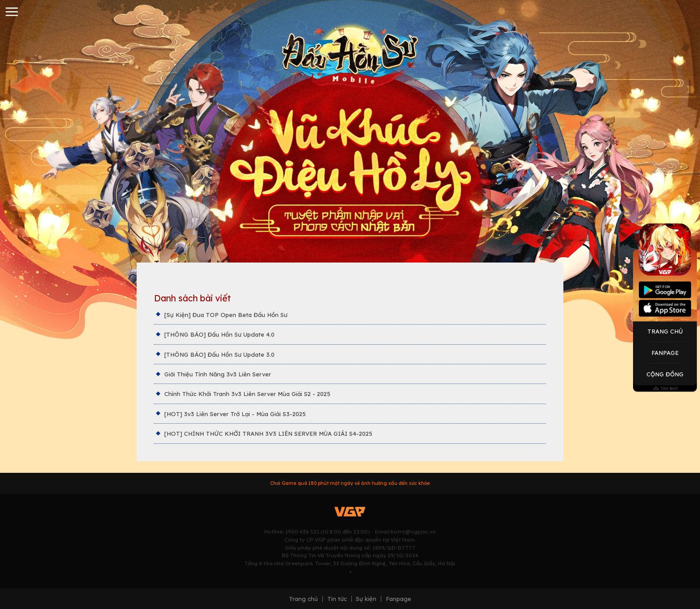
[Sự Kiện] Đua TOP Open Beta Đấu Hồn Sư (226, 315)
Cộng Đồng (665, 374)
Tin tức (337, 599)
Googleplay (665, 290)
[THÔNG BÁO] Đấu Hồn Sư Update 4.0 (219, 334)
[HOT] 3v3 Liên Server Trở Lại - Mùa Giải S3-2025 (235, 414)
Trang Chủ (665, 331)
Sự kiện (366, 599)
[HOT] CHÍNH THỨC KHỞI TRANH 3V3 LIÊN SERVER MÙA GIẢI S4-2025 (268, 434)
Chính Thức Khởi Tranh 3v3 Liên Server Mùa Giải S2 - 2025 (247, 394)
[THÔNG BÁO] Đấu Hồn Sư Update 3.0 (219, 355)
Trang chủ (303, 599)
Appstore (665, 308)
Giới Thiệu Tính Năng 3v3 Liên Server (218, 374)
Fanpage (665, 353)
